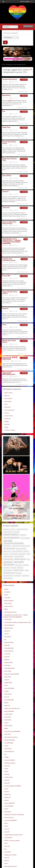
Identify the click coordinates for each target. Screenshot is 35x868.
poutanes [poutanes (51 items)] (8, 562)
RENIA (6, 609)
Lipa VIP (6, 746)
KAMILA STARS (8, 726)
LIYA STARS (7, 598)
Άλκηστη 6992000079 (10, 803)
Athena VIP (7, 766)
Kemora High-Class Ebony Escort (9, 223)
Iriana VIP (7, 697)
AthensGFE (5, 376)
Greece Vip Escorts (9, 818)
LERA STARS (8, 637)
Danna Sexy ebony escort (9, 143)
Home (4, 64)
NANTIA (6, 595)
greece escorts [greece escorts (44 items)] (20, 559)
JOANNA (7, 757)
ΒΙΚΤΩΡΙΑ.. (7, 660)
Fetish (6, 404)
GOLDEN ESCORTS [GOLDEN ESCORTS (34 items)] (19, 557)
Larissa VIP (7, 832)
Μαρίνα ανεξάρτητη (9, 601)
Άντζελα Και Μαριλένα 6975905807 (13, 786)
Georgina (7, 691)
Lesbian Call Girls (9, 416)
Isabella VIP (7, 631)
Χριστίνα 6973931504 (10, 760)
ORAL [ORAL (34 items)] (28, 559)
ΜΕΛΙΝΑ (6, 703)
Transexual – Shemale (10, 430)
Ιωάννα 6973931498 (9, 688)
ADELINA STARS (9, 663)
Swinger (6, 427)
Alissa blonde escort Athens (10, 293)
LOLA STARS (8, 852)
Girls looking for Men (9, 410)
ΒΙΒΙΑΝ (6, 729)
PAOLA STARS (8, 604)
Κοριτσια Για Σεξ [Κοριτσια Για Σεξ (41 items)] (9, 573)
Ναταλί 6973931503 (9, 625)
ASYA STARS (8, 717)
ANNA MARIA (8, 812)
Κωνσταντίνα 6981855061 (11, 820)
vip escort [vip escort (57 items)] (9, 565)
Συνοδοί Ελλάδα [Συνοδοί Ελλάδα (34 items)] (25, 576)
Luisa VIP (7, 829)
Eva (4, 111)
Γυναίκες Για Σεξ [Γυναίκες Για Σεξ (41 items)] (18, 570)
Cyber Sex (7, 396)
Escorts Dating (8, 401)
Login (31, 2)
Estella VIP (7, 657)
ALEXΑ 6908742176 (9, 752)
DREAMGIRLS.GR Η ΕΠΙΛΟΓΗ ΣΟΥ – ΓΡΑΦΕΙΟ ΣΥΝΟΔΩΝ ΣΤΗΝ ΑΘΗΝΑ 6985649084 (12, 241)
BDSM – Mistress (9, 393)
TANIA (6, 864)
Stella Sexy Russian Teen (10, 159)
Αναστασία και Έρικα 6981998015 (12, 731)
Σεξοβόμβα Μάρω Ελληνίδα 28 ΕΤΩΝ (13, 835)
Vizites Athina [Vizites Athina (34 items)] (6, 568)
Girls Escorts (7, 407)
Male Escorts (8, 419)
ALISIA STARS (8, 749)
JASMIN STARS (8, 683)
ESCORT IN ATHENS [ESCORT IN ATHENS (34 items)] (25, 538)
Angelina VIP (8, 797)
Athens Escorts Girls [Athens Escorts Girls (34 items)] (8, 532)
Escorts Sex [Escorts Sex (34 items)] (26, 551)
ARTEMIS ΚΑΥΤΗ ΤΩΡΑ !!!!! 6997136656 (14, 815)
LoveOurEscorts (6, 361)
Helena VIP (7, 783)
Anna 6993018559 (9, 743)
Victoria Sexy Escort (10, 79)
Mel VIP (6, 809)
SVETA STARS (8, 620)
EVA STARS (7, 654)
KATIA (6, 843)
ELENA (6, 769)
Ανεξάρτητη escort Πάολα (10, 855)
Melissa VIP (7, 706)
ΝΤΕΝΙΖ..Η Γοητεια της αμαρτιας (12, 841)
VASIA (6, 686)
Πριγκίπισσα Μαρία (9, 643)
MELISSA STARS (9, 628)
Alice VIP (7, 861)
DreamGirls (5, 82)
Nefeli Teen (6, 127)
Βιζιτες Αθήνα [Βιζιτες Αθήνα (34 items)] (20, 568)
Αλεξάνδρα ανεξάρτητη (10, 763)
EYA (5, 849)
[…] (12, 89)
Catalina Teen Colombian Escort (9, 260)
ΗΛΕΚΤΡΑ (7, 775)
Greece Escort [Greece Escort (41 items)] (8, 559)
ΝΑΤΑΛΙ (6, 772)
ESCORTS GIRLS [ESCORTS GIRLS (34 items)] (16, 546)
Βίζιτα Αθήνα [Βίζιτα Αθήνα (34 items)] (13, 568)
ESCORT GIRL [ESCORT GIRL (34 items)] (23, 535)
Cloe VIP (7, 634)
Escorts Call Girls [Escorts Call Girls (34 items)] (7, 546)
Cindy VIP (7, 858)
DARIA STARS (8, 694)
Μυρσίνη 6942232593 (10, 740)
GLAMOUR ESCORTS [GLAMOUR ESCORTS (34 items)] (8, 557)
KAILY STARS (8, 671)
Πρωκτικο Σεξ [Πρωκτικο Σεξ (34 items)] (19, 573)
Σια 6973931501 (8, 838)
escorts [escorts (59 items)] (8, 541)
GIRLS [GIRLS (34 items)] (28, 554)
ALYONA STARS (8, 714)
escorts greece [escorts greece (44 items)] (9, 549)
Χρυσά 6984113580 (9, 700)
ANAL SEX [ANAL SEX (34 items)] (13, 529)
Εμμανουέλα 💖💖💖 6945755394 (10, 358)
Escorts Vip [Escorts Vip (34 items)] (6, 554)
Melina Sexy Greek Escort (9, 341)
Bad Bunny (6, 95)
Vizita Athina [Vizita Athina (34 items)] (26, 565)
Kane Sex (7, 413)
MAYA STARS (8, 720)
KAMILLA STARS (9, 606)
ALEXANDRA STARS (10, 668)
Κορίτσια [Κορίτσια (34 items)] (27, 570)
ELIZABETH (7, 592)
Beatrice (5, 309)
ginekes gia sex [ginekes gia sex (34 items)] (22, 554)
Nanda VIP (7, 780)
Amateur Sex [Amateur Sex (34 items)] (6, 529)
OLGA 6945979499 (9, 648)
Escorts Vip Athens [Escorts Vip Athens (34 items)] (14, 554)
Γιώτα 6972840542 (9, 806)
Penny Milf (6, 276)
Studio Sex (7, 424)
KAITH (6, 823)
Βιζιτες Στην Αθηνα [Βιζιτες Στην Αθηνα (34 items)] (8, 570)
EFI (5, 640)
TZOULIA (7, 792)
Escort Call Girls (8, 399)
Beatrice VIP (7, 795)
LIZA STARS (7, 734)
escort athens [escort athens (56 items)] (11, 535)
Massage (7, 422)
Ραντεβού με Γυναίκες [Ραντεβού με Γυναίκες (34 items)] (8, 576)
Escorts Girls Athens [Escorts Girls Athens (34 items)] (25, 546)
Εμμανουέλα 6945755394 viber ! (9, 374)
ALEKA (6, 826)
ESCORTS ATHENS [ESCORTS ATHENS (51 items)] (14, 543)
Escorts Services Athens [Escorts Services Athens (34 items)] (17, 551)
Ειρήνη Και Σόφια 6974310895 (12, 674)
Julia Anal (6, 208)
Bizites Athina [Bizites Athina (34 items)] (16, 532)
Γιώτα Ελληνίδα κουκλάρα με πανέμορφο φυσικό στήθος (18, 622)
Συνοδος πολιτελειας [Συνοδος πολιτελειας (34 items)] (8, 578)
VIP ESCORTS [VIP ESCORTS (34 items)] (19, 565)
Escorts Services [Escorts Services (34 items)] (7, 551)
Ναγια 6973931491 (9, 651)
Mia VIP (6, 789)
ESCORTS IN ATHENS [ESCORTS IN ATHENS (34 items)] (21, 549)
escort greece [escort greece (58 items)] (11, 538)
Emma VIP (7, 846)
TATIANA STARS (8, 777)
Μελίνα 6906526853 (9, 711)
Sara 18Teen (7, 176)
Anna (4, 325)
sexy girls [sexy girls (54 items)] (19, 562)
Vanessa (6, 192)
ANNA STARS (8, 677)
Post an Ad (28, 26)
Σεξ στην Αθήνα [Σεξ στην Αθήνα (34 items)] (17, 576)
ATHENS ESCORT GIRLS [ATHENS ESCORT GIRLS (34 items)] (22, 529)
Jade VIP (7, 800)
